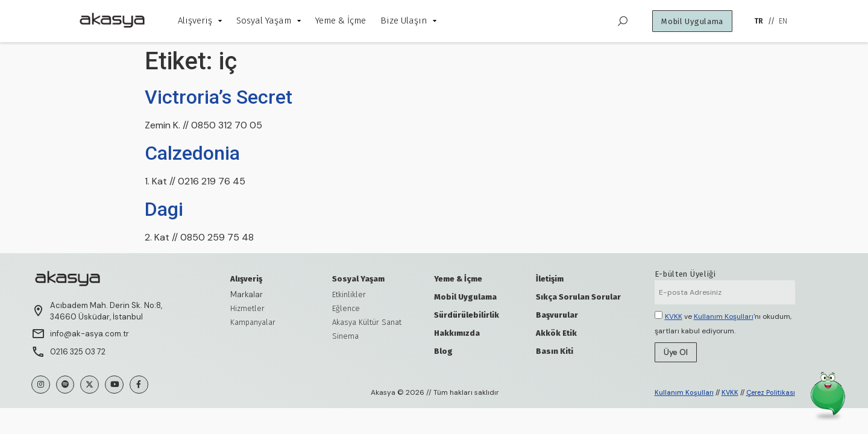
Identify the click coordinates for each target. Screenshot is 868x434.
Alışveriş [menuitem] (200, 20)
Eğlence (346, 308)
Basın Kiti (555, 351)
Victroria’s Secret (219, 97)
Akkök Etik (556, 333)
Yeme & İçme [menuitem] (341, 20)
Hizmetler (247, 308)
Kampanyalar (253, 322)
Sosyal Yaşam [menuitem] (269, 20)
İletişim (550, 279)
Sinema (345, 336)
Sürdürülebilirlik (467, 315)
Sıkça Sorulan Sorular (578, 297)
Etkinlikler (349, 294)
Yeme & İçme (458, 279)
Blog (443, 351)
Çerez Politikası (771, 392)
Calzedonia (192, 153)
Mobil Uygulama (465, 297)
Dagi (164, 209)
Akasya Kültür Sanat (367, 322)
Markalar (247, 294)
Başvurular (557, 315)
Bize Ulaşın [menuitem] (408, 20)
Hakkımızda (457, 333)
